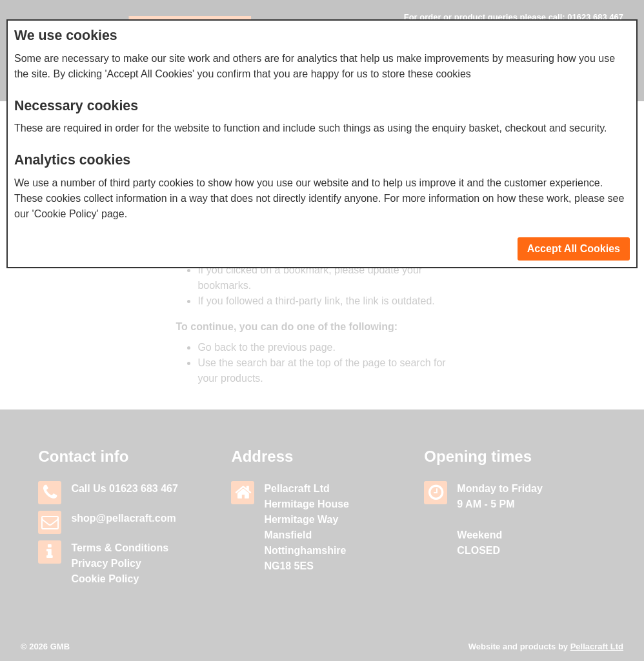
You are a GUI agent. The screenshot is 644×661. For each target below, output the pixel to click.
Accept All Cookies (574, 249)
